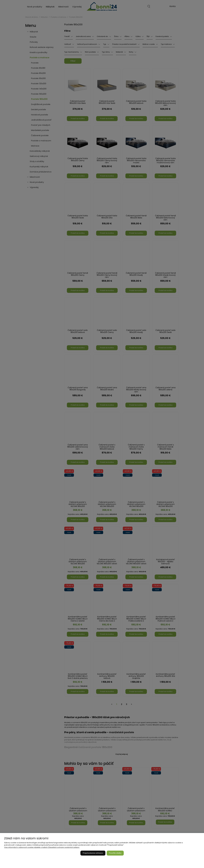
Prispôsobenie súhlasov (93, 853)
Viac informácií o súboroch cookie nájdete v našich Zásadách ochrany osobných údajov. (42, 847)
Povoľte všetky (115, 853)
